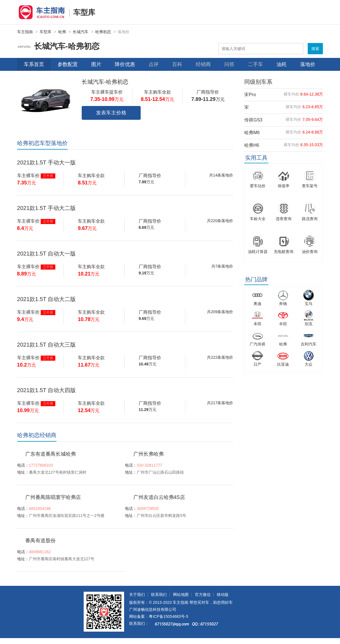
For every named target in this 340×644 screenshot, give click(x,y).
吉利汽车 (309, 344)
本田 (257, 324)
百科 (177, 64)
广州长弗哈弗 (149, 454)
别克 (309, 324)
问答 (229, 64)
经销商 (203, 64)
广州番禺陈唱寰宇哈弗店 (53, 497)
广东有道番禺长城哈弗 (51, 454)
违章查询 (284, 219)
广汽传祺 (257, 344)
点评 (154, 64)
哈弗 (62, 32)
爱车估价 (258, 186)
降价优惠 (125, 64)
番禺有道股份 (40, 541)
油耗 (282, 64)
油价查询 (310, 252)
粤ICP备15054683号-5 (168, 616)
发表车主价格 (111, 113)
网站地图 (181, 595)
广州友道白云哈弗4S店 (159, 497)
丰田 (283, 324)
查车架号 (310, 186)
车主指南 (25, 32)
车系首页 (34, 64)
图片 (96, 64)
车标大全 (258, 219)
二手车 (255, 64)
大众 (309, 364)
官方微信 (203, 595)
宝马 (309, 304)
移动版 (223, 595)
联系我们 (159, 595)
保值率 (284, 186)
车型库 (84, 12)
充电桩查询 (284, 252)
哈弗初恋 (103, 32)
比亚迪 (283, 364)
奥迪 (257, 304)
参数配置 (68, 64)
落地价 (308, 64)
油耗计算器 (258, 252)
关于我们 (137, 595)
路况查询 (310, 219)
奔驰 (283, 304)
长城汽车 (81, 32)
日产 (257, 364)
